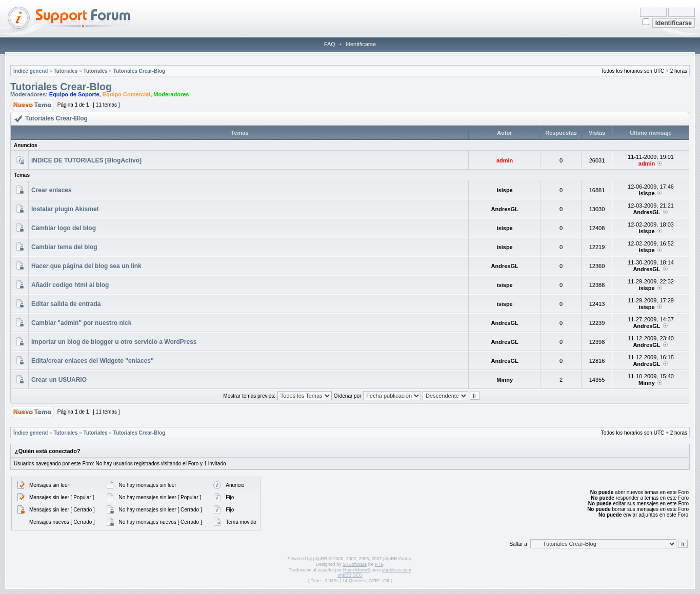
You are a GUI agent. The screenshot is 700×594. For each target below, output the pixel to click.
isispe (505, 190)
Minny (505, 380)
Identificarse (361, 44)
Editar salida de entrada (66, 304)
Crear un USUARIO (59, 380)
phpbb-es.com (397, 570)
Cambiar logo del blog (64, 228)
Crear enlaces (52, 190)
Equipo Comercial (127, 94)
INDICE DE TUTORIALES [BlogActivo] (86, 160)
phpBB (320, 559)
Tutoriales (65, 71)
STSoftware (355, 564)
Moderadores (171, 94)
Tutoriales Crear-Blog (139, 71)
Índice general (31, 71)
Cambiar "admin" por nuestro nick (81, 323)
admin (505, 160)
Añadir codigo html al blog (70, 285)
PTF (379, 564)
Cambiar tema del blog (64, 247)
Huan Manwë (357, 570)
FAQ (330, 44)
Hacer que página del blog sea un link (86, 266)
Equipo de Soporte (74, 94)
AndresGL (505, 209)
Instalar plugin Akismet (65, 209)
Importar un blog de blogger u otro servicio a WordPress (114, 342)
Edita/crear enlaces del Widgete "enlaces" (93, 361)
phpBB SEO (350, 575)
